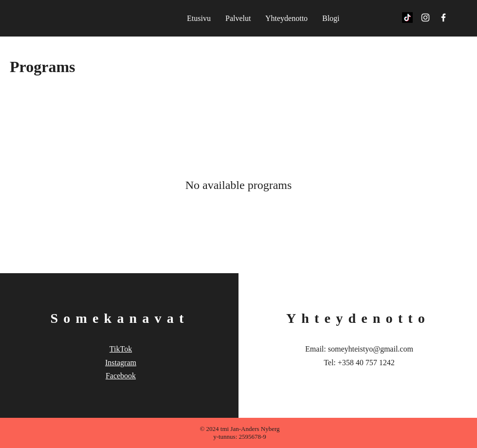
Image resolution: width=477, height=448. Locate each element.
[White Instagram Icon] (425, 18)
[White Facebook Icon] (443, 18)
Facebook (121, 376)
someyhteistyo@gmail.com (371, 349)
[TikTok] (407, 18)
